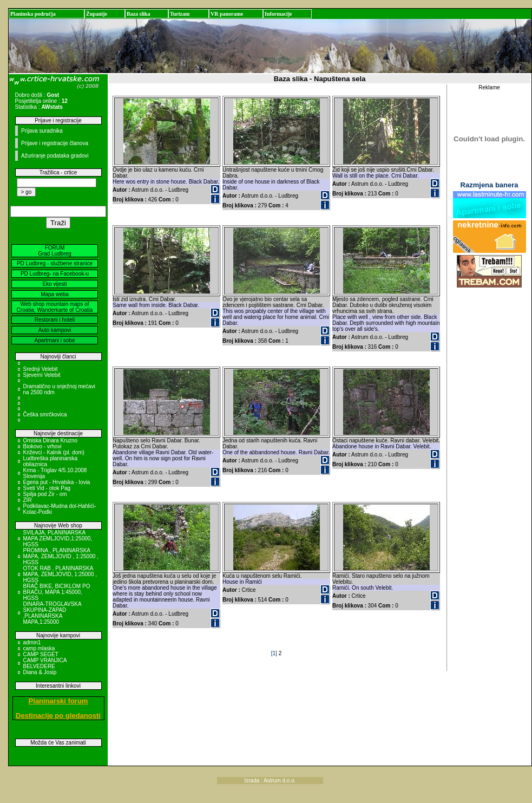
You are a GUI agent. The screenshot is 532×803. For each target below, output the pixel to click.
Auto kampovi (55, 330)
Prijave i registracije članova (55, 143)
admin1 (32, 642)
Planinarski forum (58, 701)
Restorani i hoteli (55, 320)
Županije (97, 14)
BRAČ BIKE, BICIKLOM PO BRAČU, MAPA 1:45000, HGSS (57, 592)
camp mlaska (39, 648)
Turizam (180, 14)
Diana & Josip (40, 672)
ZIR (28, 500)
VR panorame (227, 14)
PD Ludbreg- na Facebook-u (55, 274)
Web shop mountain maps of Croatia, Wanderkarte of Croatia (55, 307)
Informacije (278, 14)
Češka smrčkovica (45, 414)
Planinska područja (33, 14)
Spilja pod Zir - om (45, 494)
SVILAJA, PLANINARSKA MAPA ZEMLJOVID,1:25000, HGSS (58, 538)
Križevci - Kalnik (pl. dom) (54, 452)
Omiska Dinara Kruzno (51, 440)
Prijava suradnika (42, 131)
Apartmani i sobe (54, 340)
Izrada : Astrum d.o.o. (270, 781)
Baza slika (139, 14)
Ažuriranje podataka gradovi (55, 156)
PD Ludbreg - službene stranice (55, 263)
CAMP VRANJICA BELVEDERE (45, 663)
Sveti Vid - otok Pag (47, 488)
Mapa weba (55, 294)
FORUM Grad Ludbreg (55, 251)
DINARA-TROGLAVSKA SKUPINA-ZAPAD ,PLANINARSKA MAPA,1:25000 (52, 613)
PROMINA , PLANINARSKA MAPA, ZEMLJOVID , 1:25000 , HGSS (61, 556)
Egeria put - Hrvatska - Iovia (57, 482)
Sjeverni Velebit (42, 375)
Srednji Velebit (41, 369)
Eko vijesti (54, 284)
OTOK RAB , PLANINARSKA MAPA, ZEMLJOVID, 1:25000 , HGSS (60, 574)
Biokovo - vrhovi (42, 446)
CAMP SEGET (41, 654)
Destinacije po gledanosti (58, 716)
